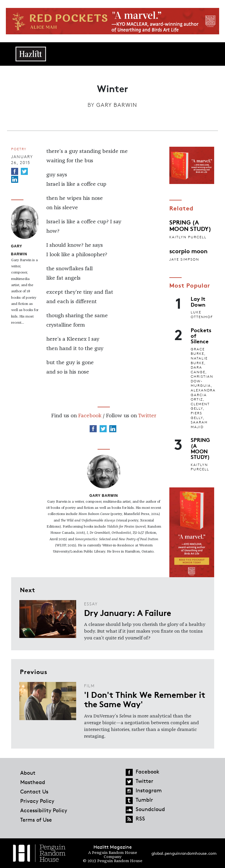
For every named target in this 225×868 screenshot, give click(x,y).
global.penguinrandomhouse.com (184, 853)
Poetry (19, 149)
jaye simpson (184, 259)
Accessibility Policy (44, 810)
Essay (91, 604)
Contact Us (34, 791)
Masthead (33, 782)
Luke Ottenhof (202, 314)
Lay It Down (198, 301)
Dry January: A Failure (128, 612)
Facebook (90, 416)
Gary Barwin (117, 105)
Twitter (147, 416)
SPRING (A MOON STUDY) (190, 225)
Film (90, 686)
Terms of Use (36, 820)
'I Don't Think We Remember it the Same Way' (145, 699)
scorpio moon (188, 251)
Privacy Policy (37, 801)
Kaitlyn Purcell (188, 237)
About (28, 773)
